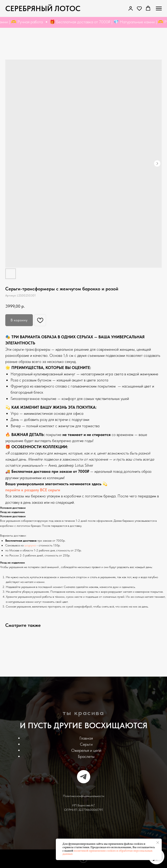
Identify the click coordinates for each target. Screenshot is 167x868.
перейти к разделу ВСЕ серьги (33, 490)
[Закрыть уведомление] (158, 843)
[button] (139, 8)
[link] (131, 8)
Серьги (86, 744)
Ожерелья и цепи (86, 750)
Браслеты (86, 756)
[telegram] (84, 777)
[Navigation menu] (159, 8)
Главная (86, 738)
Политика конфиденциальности (84, 796)
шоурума (30, 545)
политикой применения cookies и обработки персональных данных (107, 853)
